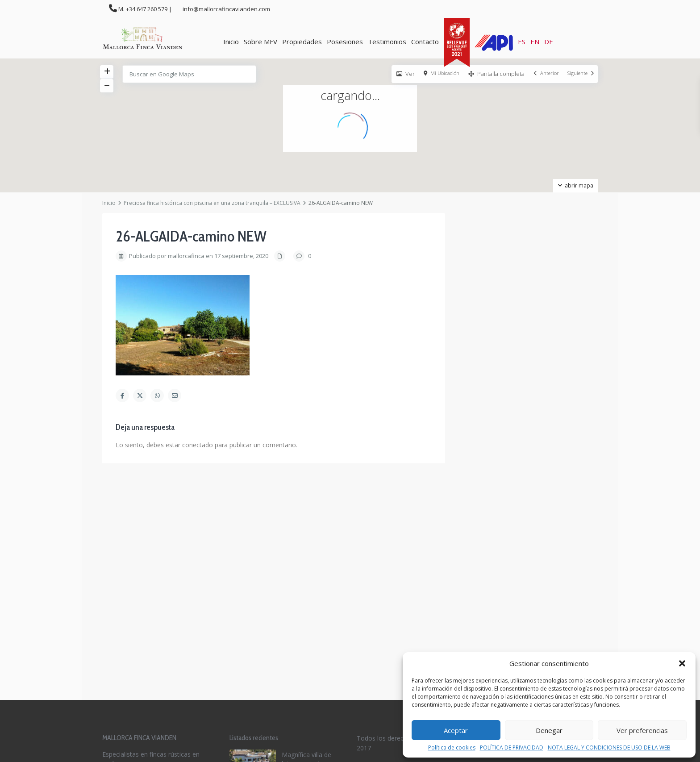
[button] (682, 663)
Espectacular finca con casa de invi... (308, 573)
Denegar (549, 730)
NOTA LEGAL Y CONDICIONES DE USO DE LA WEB (609, 748)
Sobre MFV (260, 42)
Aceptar (456, 730)
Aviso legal (372, 555)
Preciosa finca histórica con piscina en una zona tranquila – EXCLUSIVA (212, 203)
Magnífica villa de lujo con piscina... (306, 536)
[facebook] (366, 618)
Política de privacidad (387, 565)
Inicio (231, 42)
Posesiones (345, 42)
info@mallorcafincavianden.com (150, 614)
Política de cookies (452, 748)
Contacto (425, 42)
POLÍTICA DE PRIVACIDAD (512, 748)
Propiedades (302, 42)
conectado (198, 445)
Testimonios (387, 42)
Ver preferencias (642, 730)
